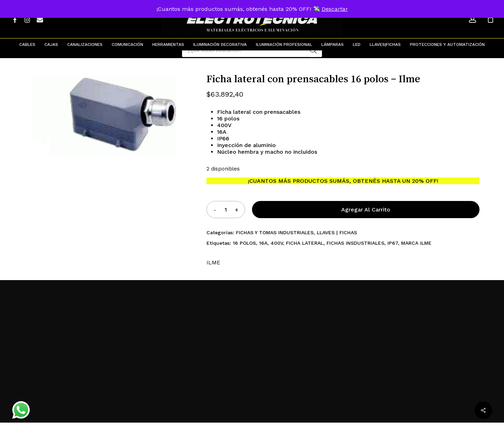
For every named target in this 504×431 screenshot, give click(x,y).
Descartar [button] (335, 9)
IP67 (393, 251)
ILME (213, 271)
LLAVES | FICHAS (337, 241)
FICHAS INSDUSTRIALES (355, 251)
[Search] (313, 58)
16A (263, 251)
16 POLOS (244, 251)
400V (277, 251)
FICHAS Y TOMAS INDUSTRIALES (275, 241)
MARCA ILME (416, 251)
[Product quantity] (226, 218)
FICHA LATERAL (305, 251)
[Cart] (490, 19)
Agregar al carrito (366, 218)
